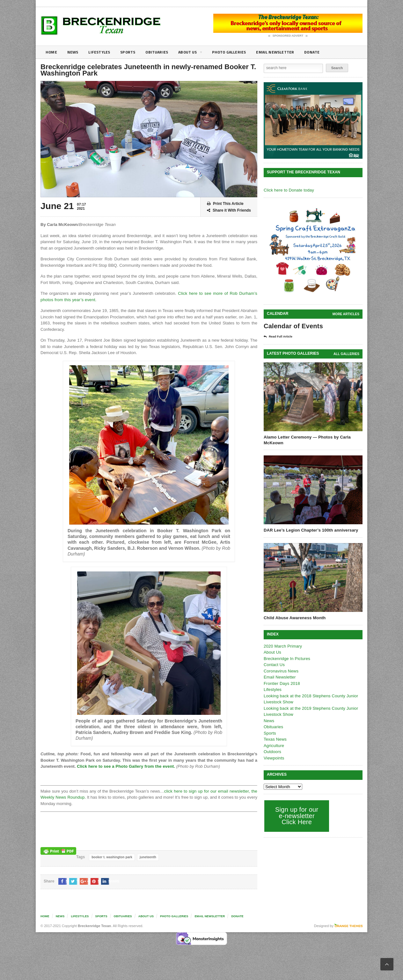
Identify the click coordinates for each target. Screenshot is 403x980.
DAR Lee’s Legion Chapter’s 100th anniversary (310, 530)
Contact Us (274, 664)
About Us (200, 53)
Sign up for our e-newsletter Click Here (296, 815)
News (74, 52)
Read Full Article (280, 337)
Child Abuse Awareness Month (294, 617)
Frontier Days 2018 (281, 683)
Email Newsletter (291, 52)
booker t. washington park (111, 857)
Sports (133, 52)
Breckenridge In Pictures (286, 658)
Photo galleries (241, 52)
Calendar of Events (293, 326)
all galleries (347, 354)
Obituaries (164, 52)
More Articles (346, 314)
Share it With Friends (229, 211)
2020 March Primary (282, 646)
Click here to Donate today (288, 190)
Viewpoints (274, 758)
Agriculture (274, 745)
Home (52, 52)
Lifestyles (103, 52)
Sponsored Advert (288, 36)
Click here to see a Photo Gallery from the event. (125, 766)
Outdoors (272, 751)
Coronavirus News (281, 671)
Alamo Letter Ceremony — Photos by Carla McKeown (306, 440)
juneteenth (147, 857)
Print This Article (225, 204)
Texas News (275, 739)
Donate (330, 52)
